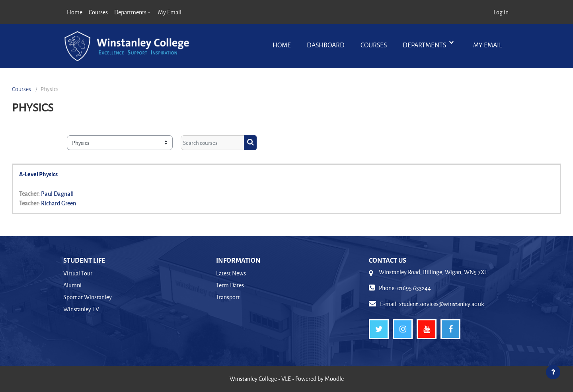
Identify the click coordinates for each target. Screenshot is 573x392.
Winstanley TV (81, 309)
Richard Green (58, 203)
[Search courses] (212, 143)
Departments (425, 45)
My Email (487, 45)
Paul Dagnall (57, 193)
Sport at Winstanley (88, 297)
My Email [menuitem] (170, 12)
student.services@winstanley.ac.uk (441, 304)
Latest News (231, 273)
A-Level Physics (38, 174)
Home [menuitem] (75, 12)
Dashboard (326, 45)
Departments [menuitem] (130, 12)
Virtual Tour (78, 273)
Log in (501, 12)
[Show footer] (553, 372)
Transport (228, 297)
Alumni (72, 285)
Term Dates (230, 285)
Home (282, 45)
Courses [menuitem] (98, 12)
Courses (374, 45)
